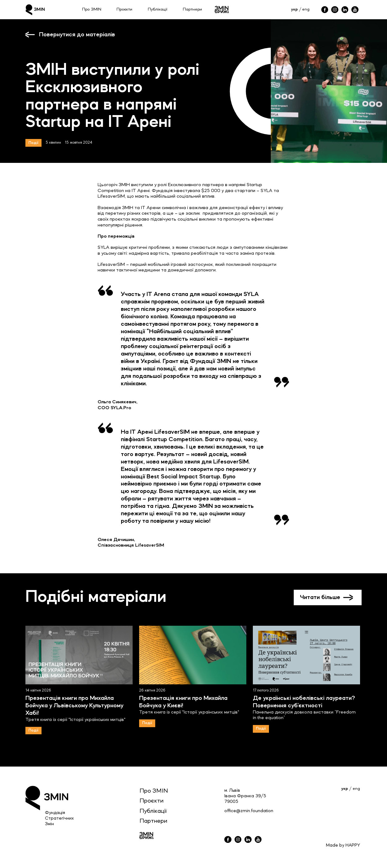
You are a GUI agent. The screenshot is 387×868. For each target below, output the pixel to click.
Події (33, 143)
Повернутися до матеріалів (77, 35)
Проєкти (124, 9)
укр (294, 9)
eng (306, 9)
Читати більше (320, 597)
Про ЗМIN (154, 791)
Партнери (192, 9)
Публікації (158, 9)
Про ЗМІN (92, 9)
